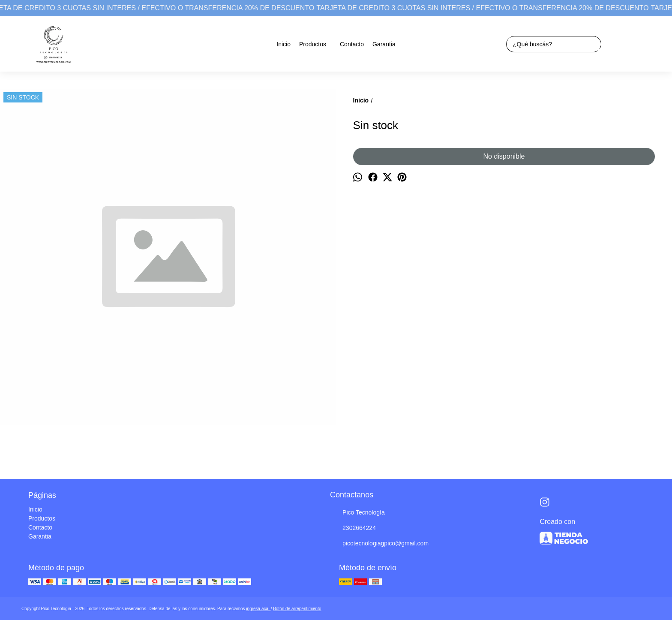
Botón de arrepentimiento (297, 609)
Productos (317, 44)
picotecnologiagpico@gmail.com (379, 544)
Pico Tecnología (357, 513)
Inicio (283, 44)
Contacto (352, 44)
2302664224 (353, 528)
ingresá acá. (258, 609)
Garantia (384, 44)
